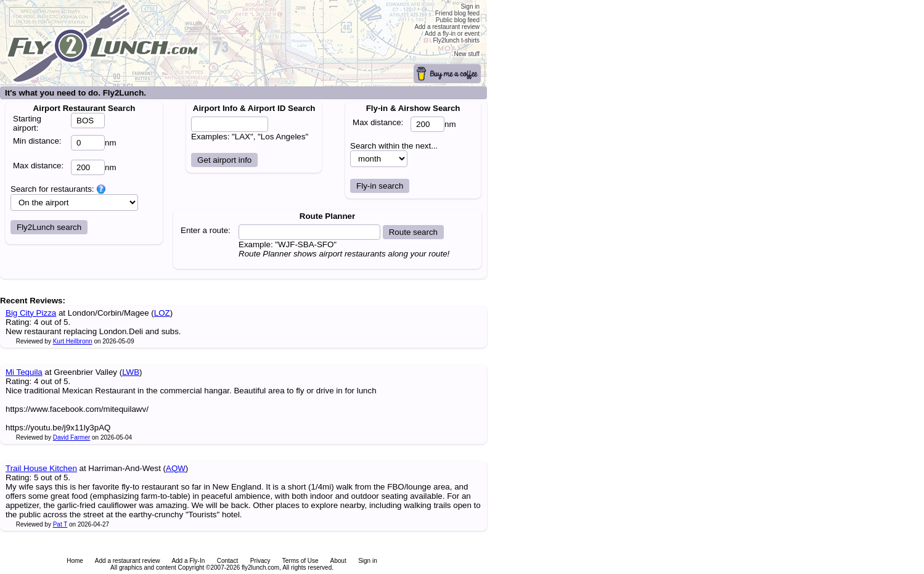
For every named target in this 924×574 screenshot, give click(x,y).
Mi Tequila (24, 372)
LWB (131, 372)
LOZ (162, 313)
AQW (176, 468)
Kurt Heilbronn (73, 341)
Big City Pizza (31, 313)
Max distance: (38, 166)
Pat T (60, 524)
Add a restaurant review (128, 561)
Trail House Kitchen (41, 468)
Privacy (260, 561)
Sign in (368, 561)
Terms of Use (301, 561)
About (338, 561)
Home (75, 561)
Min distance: (37, 141)
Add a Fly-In (188, 561)
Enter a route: (206, 230)
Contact (227, 561)
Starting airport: (27, 123)
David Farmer (72, 437)
